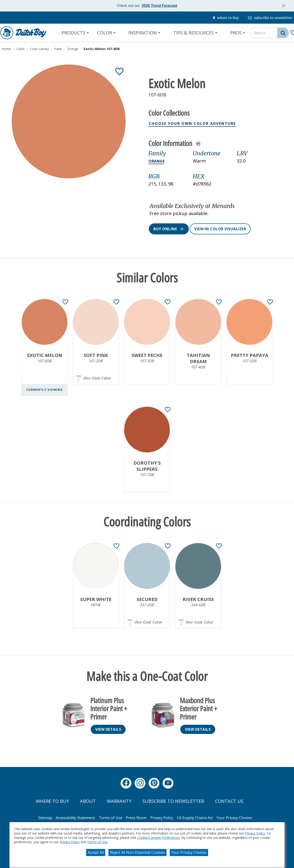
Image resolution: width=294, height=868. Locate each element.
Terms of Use (97, 842)
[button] (215, 210)
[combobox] (269, 33)
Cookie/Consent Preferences (158, 838)
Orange (156, 161)
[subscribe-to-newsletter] (270, 18)
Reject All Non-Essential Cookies (137, 852)
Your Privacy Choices (189, 852)
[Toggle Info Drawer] (198, 143)
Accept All (96, 852)
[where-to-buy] (226, 18)
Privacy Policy (255, 833)
